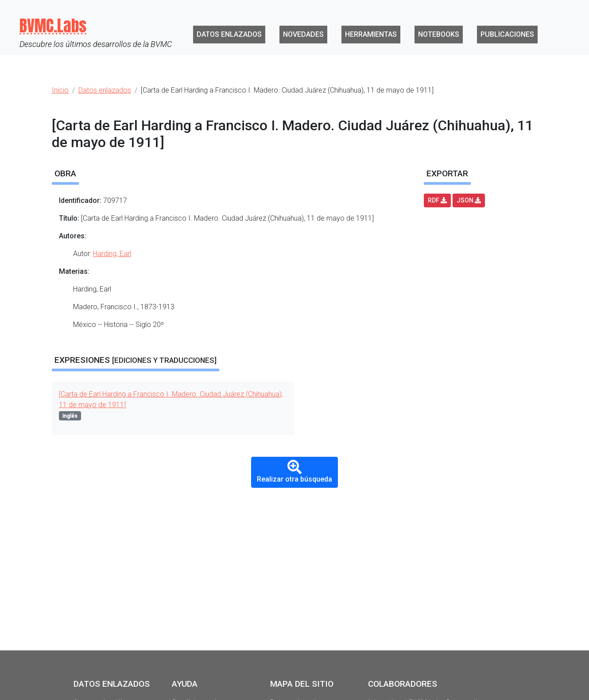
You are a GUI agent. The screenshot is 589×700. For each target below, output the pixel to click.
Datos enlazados (229, 34)
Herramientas (371, 34)
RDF (437, 200)
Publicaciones (507, 34)
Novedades (303, 34)
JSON (469, 200)
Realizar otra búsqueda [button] (294, 472)
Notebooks (439, 34)
